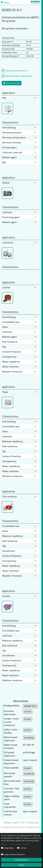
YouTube (23, 848)
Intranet (7, 822)
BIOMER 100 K (30, 706)
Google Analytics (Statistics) (14, 854)
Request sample (12, 83)
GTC (23, 822)
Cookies (4, 844)
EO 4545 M (29, 774)
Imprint (16, 822)
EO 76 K (28, 712)
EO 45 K (28, 797)
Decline (21, 865)
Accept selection (22, 860)
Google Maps (9, 848)
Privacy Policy (33, 822)
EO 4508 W (29, 738)
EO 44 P (28, 719)
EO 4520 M (29, 781)
